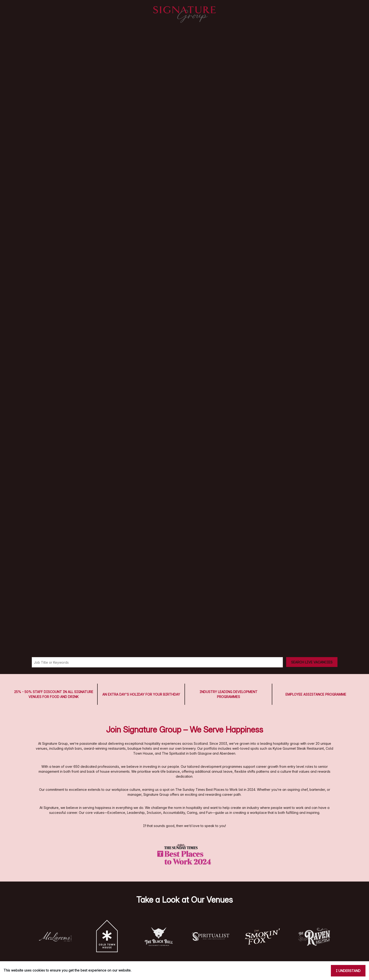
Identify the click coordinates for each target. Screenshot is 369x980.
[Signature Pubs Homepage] (184, 14)
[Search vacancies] (312, 662)
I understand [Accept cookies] (348, 971)
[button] (55, 937)
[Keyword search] (157, 662)
